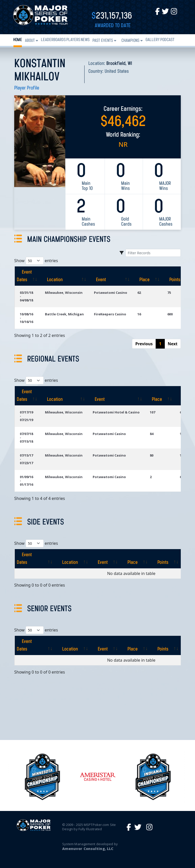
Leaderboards (53, 40)
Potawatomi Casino (111, 293)
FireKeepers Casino (110, 314)
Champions (130, 41)
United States (117, 71)
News (85, 40)
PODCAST (167, 40)
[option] (98, 777)
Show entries (36, 261)
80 (152, 455)
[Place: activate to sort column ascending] (147, 276)
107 (152, 412)
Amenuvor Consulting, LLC (88, 849)
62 (139, 293)
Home (18, 40)
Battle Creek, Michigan (64, 314)
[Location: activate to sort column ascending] (64, 276)
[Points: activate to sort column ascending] (178, 276)
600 (170, 314)
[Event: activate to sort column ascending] (111, 276)
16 (139, 314)
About (30, 41)
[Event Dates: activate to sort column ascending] (27, 276)
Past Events (103, 41)
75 (169, 293)
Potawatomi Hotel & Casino (116, 412)
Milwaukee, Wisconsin (64, 293)
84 (152, 434)
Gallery (153, 40)
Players (73, 40)
